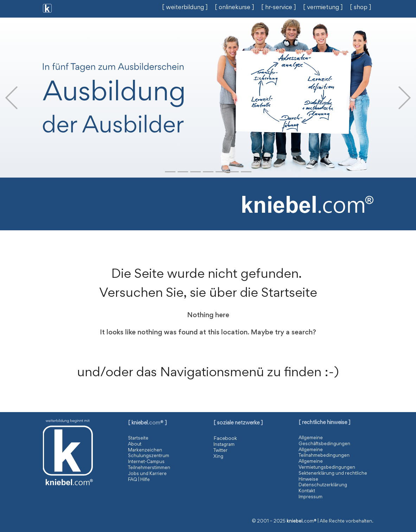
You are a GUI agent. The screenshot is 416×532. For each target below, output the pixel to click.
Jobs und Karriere (147, 474)
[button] (11, 98)
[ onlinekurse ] (235, 8)
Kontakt (307, 491)
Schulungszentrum (149, 456)
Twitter (220, 451)
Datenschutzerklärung (323, 485)
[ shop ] (361, 8)
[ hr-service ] (279, 8)
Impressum (311, 497)
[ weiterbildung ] (185, 8)
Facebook (225, 439)
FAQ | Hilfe (139, 480)
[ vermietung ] (323, 8)
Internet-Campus (146, 462)
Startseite (138, 438)
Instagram (224, 445)
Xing (218, 457)
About (135, 444)
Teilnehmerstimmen (149, 468)
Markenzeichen (145, 450)
